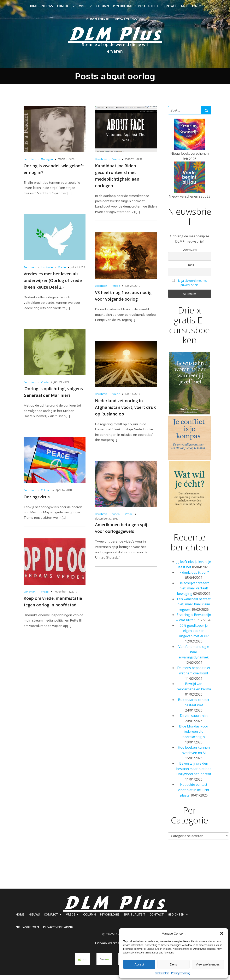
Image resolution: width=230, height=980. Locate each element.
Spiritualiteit (148, 8)
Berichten (30, 164)
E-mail (190, 270)
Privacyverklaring (181, 973)
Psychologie (123, 8)
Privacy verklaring (129, 21)
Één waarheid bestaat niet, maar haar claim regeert (194, 609)
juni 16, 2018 (133, 398)
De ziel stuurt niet (194, 720)
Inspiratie (47, 272)
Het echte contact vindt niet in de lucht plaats (194, 795)
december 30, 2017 (107, 523)
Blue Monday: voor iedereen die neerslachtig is (194, 736)
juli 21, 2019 (78, 272)
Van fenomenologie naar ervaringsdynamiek (194, 657)
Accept (139, 964)
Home (33, 8)
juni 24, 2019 (133, 290)
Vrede (116, 164)
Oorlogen (47, 164)
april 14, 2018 (64, 495)
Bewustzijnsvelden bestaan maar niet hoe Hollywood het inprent (194, 773)
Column (103, 8)
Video (116, 519)
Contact (170, 8)
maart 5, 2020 (133, 164)
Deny (173, 964)
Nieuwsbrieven (98, 21)
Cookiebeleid (162, 973)
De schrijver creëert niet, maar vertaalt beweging (193, 593)
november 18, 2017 (65, 596)
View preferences (208, 964)
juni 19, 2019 (61, 387)
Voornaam (190, 254)
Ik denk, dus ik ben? (194, 577)
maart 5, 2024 (66, 164)
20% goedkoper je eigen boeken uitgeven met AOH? (194, 636)
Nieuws (47, 8)
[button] (222, 933)
